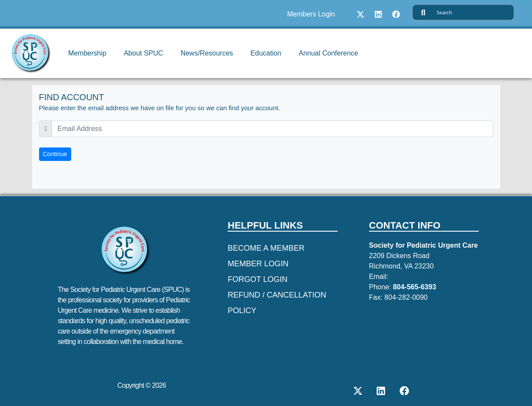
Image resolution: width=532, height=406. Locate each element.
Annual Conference (329, 53)
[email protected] (418, 277)
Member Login (258, 264)
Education (266, 53)
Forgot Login (258, 279)
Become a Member (266, 248)
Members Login (311, 14)
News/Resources (207, 53)
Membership (87, 53)
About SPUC (144, 53)
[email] (272, 129)
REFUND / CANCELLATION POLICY (277, 303)
